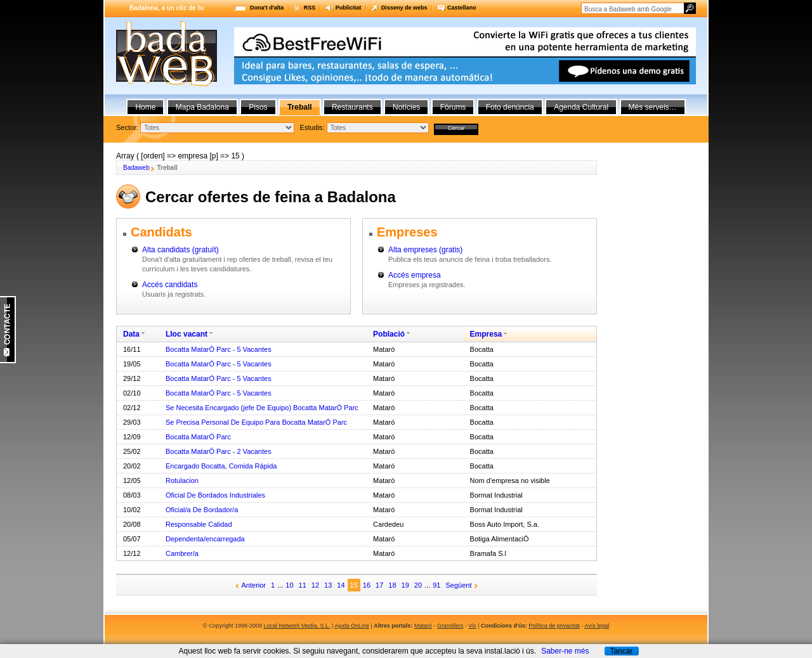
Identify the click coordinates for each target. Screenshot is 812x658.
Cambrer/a (182, 553)
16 (367, 585)
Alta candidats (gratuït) (180, 250)
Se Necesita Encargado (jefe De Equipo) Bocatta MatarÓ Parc (262, 408)
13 (328, 585)
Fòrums (453, 107)
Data (131, 334)
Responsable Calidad (199, 524)
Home (145, 107)
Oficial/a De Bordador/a (202, 510)
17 (379, 585)
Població (389, 334)
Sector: (127, 127)
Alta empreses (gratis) (425, 250)
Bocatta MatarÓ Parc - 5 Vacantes (219, 349)
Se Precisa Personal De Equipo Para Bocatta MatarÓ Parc (256, 422)
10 (289, 585)
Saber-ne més (565, 651)
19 (405, 585)
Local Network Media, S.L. (297, 626)
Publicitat (349, 8)
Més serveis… (653, 107)
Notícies (406, 107)
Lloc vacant (187, 334)
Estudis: (312, 127)
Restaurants (352, 107)
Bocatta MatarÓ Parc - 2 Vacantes (219, 451)
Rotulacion (182, 481)
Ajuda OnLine (352, 626)
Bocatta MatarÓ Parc (198, 437)
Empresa (486, 334)
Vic (472, 626)
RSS (310, 8)
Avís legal (597, 626)
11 (303, 585)
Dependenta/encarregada (205, 539)
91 (436, 585)
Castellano (462, 8)
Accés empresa (415, 275)
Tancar (621, 651)
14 (341, 585)
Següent (459, 585)
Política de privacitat (554, 626)
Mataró (423, 626)
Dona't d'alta (267, 8)
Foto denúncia (510, 107)
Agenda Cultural (581, 107)
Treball (300, 107)
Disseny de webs (404, 8)
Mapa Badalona (202, 107)
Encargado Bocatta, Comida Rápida (221, 466)
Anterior (254, 585)
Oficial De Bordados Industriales (215, 495)
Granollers (450, 626)
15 (354, 585)
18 (392, 585)
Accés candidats (170, 285)
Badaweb (136, 168)
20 (418, 585)
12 (315, 585)
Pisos (258, 107)
